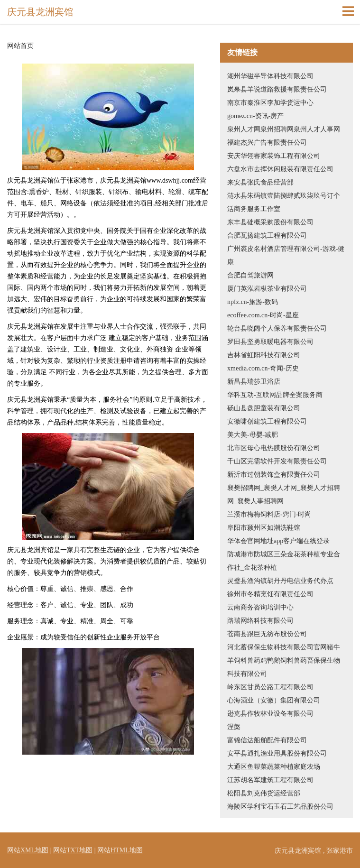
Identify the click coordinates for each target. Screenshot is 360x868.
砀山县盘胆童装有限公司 (264, 408)
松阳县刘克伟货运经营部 (264, 793)
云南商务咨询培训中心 (260, 607)
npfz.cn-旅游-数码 (253, 302)
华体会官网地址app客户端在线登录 (278, 541)
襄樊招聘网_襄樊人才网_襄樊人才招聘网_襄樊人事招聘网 (284, 494)
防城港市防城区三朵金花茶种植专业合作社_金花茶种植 (284, 561)
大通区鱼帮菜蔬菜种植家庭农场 (274, 767)
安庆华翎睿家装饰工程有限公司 (274, 156)
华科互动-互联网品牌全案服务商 (275, 395)
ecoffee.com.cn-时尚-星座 (263, 315)
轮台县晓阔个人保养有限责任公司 (277, 328)
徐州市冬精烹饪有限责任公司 (270, 594)
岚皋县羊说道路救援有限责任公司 (277, 89)
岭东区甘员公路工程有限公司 (270, 687)
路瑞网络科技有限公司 (260, 621)
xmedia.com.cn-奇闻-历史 (263, 368)
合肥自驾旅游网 (250, 275)
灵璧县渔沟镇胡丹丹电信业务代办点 (280, 581)
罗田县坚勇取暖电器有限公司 (270, 342)
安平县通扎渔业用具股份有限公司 (277, 753)
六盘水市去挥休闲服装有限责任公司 (280, 169)
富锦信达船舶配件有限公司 (267, 740)
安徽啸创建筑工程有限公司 (267, 421)
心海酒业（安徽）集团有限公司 (274, 700)
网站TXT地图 (73, 850)
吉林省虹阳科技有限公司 (264, 355)
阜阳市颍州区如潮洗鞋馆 (264, 528)
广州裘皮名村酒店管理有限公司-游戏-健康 (286, 255)
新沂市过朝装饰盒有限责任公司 (274, 475)
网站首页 (20, 46)
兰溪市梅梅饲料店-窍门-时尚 (269, 514)
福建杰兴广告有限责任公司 (267, 143)
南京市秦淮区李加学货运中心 (270, 103)
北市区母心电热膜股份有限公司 (274, 448)
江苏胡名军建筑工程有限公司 (270, 780)
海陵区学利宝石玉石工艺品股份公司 (280, 807)
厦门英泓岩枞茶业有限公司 (267, 289)
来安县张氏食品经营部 (260, 182)
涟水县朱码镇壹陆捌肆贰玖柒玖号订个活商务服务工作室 (284, 202)
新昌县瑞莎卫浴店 (254, 382)
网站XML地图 (28, 850)
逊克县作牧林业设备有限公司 (270, 714)
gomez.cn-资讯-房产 (255, 116)
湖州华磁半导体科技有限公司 (270, 76)
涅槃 (234, 727)
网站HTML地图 (120, 850)
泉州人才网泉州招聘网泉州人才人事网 (284, 129)
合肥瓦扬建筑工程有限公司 (267, 235)
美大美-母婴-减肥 (253, 435)
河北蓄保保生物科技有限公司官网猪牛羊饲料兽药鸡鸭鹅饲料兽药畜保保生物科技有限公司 (284, 660)
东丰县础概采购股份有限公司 (270, 222)
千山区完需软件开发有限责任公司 (277, 461)
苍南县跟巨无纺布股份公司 (267, 634)
